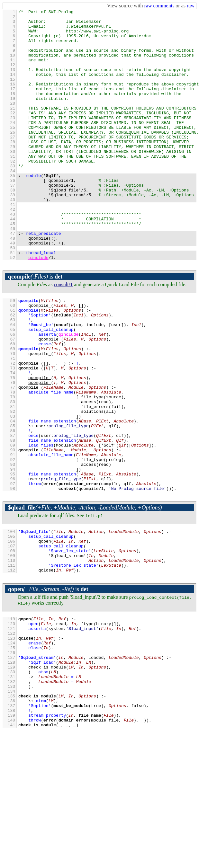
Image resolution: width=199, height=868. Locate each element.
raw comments (159, 6)
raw (191, 6)
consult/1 (63, 335)
